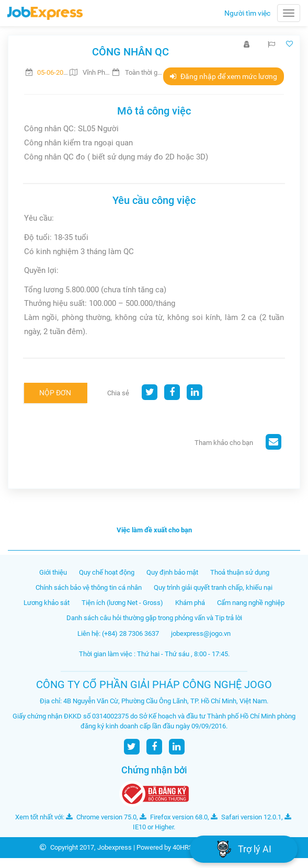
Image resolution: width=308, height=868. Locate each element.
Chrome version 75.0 (101, 817)
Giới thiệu (53, 572)
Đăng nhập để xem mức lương (224, 76)
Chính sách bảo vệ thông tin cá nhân (89, 587)
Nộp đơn (55, 393)
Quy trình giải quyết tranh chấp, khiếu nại (213, 587)
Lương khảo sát (47, 603)
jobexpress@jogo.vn (201, 633)
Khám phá (190, 603)
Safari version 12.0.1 (246, 817)
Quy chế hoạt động (107, 572)
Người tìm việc (247, 13)
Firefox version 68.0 (174, 817)
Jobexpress (115, 847)
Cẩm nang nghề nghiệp (251, 603)
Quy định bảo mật (172, 572)
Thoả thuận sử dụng (240, 572)
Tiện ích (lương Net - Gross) (122, 603)
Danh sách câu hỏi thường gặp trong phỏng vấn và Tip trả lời (154, 618)
